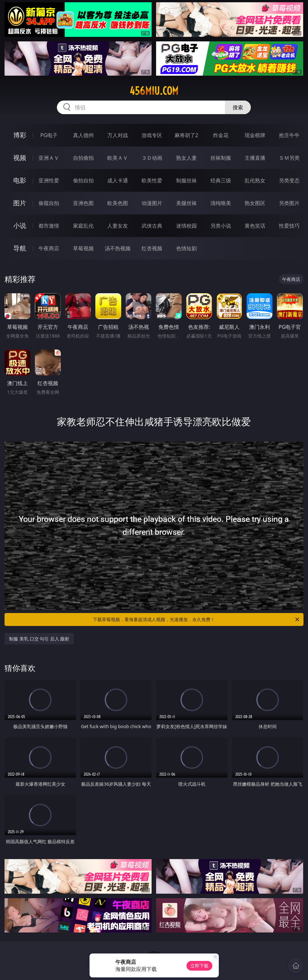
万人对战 (118, 135)
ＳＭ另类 (289, 158)
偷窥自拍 (49, 203)
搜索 (238, 107)
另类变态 (289, 180)
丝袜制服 (221, 158)
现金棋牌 (255, 135)
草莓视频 (83, 248)
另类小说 (221, 226)
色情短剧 (186, 248)
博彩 (20, 135)
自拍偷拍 (83, 158)
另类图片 (289, 203)
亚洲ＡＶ (49, 158)
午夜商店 (49, 248)
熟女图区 (255, 203)
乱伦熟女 (255, 180)
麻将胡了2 (186, 135)
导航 (20, 248)
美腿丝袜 (186, 203)
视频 (20, 158)
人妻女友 (118, 226)
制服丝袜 (186, 180)
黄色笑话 (255, 226)
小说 (20, 226)
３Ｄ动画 (152, 158)
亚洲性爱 (49, 180)
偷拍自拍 (83, 180)
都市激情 (49, 226)
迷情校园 (186, 226)
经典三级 (221, 180)
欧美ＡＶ (118, 158)
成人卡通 (118, 180)
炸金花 (221, 135)
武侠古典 (152, 226)
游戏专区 (152, 135)
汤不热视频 (118, 248)
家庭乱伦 (83, 226)
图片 (20, 203)
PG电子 (49, 135)
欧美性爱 (152, 180)
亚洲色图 (83, 203)
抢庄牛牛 (289, 135)
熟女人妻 (186, 158)
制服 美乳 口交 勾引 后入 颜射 (39, 639)
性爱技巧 (289, 226)
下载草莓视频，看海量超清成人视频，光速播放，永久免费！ (196, 619)
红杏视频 (152, 248)
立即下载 (199, 966)
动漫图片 (152, 203)
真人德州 (83, 135)
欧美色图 (118, 203)
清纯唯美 (221, 203)
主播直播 (255, 158)
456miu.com (154, 91)
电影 (20, 180)
